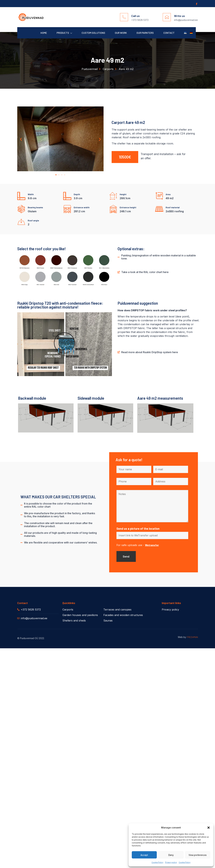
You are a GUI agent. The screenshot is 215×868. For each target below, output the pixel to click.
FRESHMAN (192, 638)
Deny (171, 855)
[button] (209, 828)
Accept (144, 855)
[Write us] (167, 17)
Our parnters (145, 33)
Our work (121, 33)
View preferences (198, 855)
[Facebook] (196, 4)
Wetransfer (152, 545)
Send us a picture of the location (138, 529)
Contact (169, 33)
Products (64, 33)
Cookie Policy (157, 862)
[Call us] (124, 17)
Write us (179, 16)
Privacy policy (171, 862)
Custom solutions (93, 33)
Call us (135, 16)
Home (43, 33)
